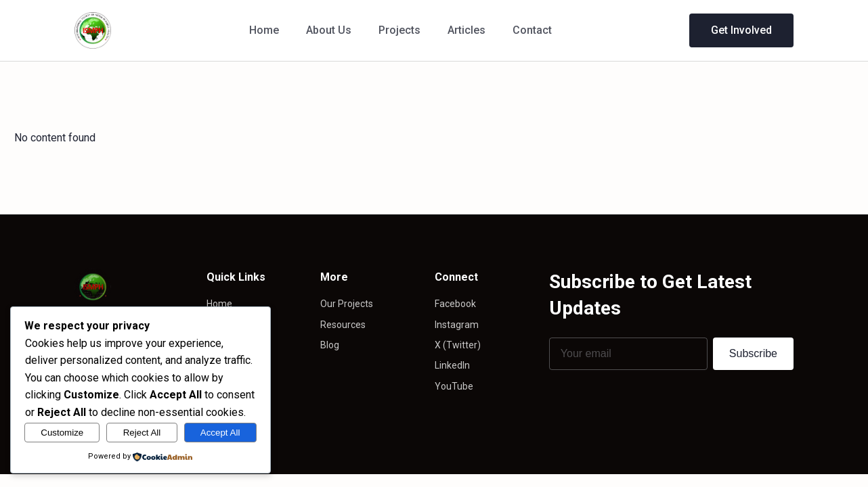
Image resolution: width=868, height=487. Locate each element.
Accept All (220, 433)
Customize (62, 433)
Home (264, 30)
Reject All (142, 433)
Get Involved (741, 30)
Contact (532, 30)
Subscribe (753, 353)
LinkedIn (452, 365)
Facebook (455, 304)
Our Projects (347, 304)
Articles (466, 30)
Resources (343, 325)
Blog (330, 345)
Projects (399, 30)
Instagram (457, 325)
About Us (329, 30)
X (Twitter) (458, 345)
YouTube (454, 386)
